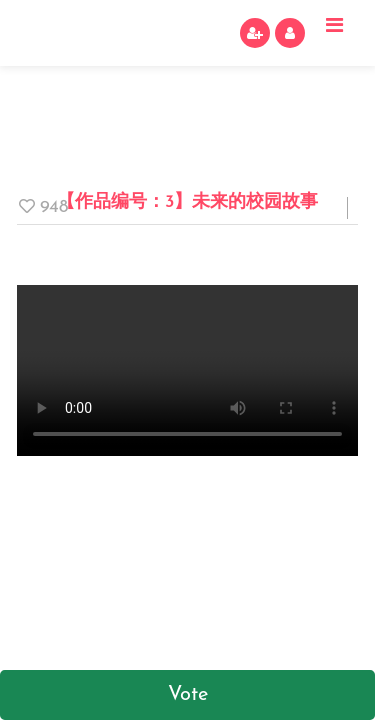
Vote (188, 695)
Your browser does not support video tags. (187, 370)
